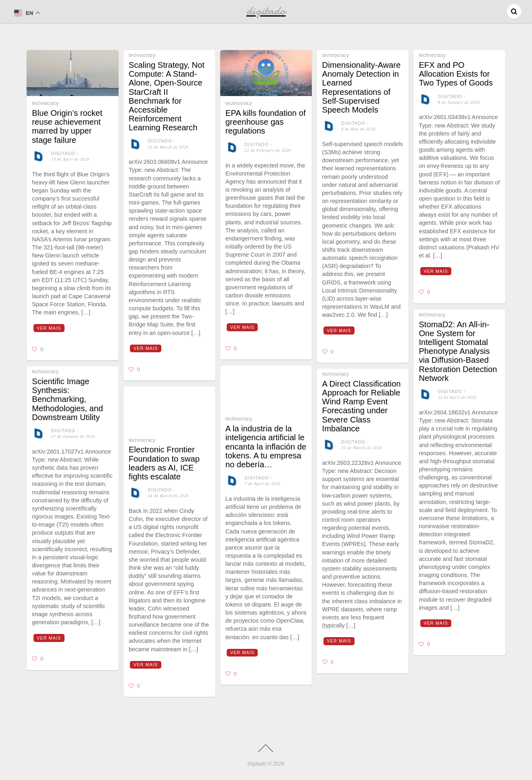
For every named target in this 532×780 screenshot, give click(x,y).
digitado (63, 153)
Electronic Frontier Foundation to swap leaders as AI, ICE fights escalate (164, 463)
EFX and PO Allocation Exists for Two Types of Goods (456, 74)
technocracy (45, 103)
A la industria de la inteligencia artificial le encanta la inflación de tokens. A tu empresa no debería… (266, 446)
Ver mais (49, 328)
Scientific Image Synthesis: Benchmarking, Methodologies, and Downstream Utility (67, 399)
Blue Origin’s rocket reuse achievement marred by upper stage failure (67, 127)
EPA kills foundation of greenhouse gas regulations (266, 122)
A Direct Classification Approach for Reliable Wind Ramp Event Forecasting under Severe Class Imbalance (362, 406)
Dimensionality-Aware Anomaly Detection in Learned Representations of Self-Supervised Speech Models (362, 87)
